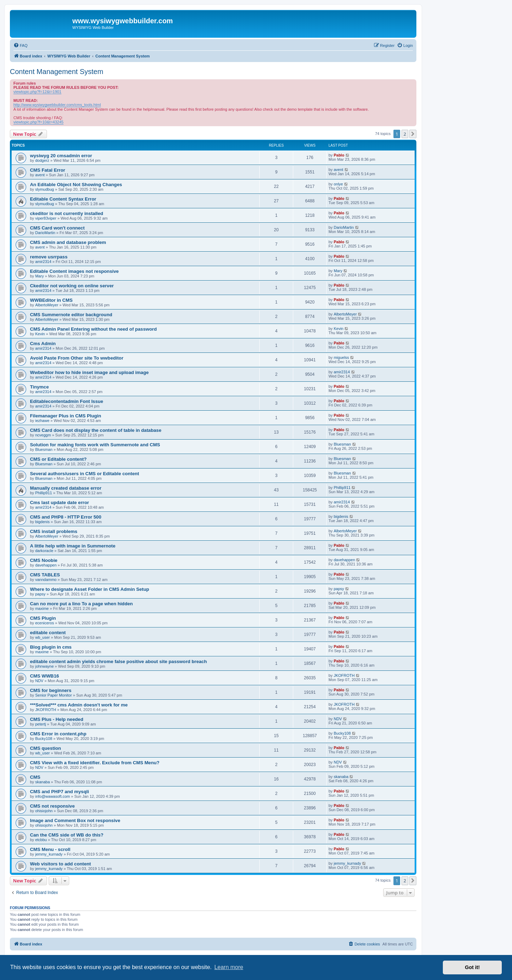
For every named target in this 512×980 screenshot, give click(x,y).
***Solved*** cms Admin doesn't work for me (79, 705)
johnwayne (45, 666)
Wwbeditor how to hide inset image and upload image (89, 372)
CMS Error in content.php (58, 734)
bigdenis (43, 522)
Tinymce (39, 387)
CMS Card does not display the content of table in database (96, 430)
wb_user (43, 637)
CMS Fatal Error (48, 170)
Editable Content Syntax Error (63, 199)
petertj (41, 724)
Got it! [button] (472, 967)
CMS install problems (54, 531)
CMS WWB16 (44, 676)
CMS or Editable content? (58, 459)
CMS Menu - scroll (50, 849)
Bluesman (44, 449)
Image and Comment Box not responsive (75, 820)
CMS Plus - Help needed (57, 719)
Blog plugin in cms (51, 647)
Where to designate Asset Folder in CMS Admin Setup (90, 589)
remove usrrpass (49, 257)
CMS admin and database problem (68, 242)
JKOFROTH (344, 675)
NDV (39, 681)
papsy (40, 594)
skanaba (43, 782)
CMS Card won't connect (57, 228)
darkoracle (44, 551)
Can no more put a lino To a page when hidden (81, 604)
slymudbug (45, 189)
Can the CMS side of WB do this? (67, 835)
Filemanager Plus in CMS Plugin (66, 416)
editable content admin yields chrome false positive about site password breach (118, 661)
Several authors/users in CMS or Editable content (85, 474)
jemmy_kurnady (49, 854)
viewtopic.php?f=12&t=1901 (37, 92)
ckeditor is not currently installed (67, 213)
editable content (48, 633)
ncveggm (43, 435)
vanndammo (46, 580)
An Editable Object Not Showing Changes (76, 185)
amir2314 (43, 262)
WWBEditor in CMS (51, 300)
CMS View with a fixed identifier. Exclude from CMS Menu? (95, 763)
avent (40, 175)
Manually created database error (66, 488)
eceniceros (45, 623)
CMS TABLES (45, 575)
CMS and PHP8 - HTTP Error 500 (66, 517)
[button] (413, 134)
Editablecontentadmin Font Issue (67, 401)
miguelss (341, 357)
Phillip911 (44, 493)
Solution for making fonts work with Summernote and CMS (95, 445)
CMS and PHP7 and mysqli (59, 792)
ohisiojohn (44, 811)
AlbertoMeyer (47, 305)
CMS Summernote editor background (71, 315)
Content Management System (57, 72)
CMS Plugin (43, 618)
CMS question (46, 748)
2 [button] (405, 134)
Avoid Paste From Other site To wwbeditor (77, 358)
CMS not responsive (52, 806)
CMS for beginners (51, 690)
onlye (338, 184)
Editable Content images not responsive (74, 271)
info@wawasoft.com (53, 796)
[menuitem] (20, 45)
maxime (42, 608)
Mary (40, 276)
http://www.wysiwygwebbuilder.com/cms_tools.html (57, 105)
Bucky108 (44, 739)
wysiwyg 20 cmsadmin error (61, 156)
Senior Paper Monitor (54, 695)
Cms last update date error (59, 503)
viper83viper (46, 218)
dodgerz (42, 160)
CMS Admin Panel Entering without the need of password (93, 329)
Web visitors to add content (61, 864)
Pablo (339, 155)
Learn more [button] (229, 967)
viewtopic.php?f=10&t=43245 (38, 122)
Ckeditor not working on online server (72, 286)
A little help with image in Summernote (73, 546)
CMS (35, 777)
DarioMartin (45, 233)
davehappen (46, 565)
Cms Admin (43, 344)
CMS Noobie (44, 560)
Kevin (40, 334)
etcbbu (41, 840)
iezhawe (42, 421)
